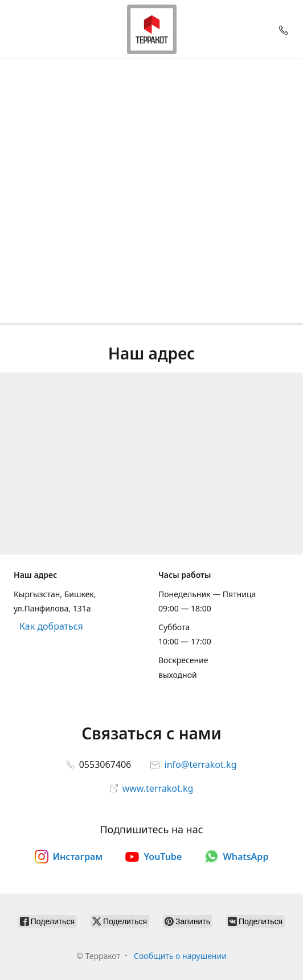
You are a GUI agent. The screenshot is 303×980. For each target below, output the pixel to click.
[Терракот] (151, 29)
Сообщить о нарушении (180, 956)
